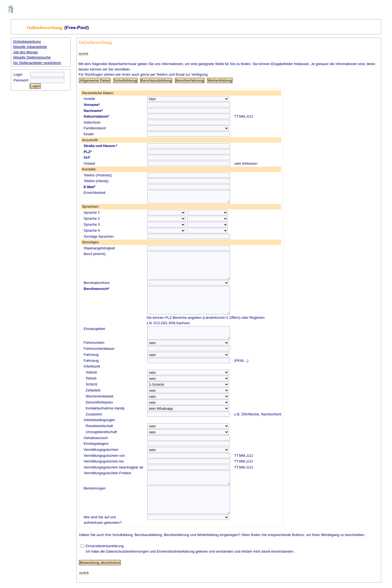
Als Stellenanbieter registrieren (37, 63)
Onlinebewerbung (27, 42)
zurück (83, 54)
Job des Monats (26, 52)
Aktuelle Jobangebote (30, 47)
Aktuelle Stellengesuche (32, 57)
